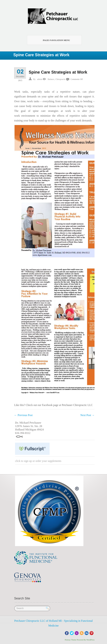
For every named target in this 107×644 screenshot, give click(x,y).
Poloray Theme (71, 640)
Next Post (87, 415)
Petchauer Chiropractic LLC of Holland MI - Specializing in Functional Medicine (54, 623)
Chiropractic (61, 79)
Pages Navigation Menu (52, 40)
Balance (51, 79)
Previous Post (23, 415)
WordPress (91, 640)
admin (40, 79)
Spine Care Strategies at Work (58, 72)
